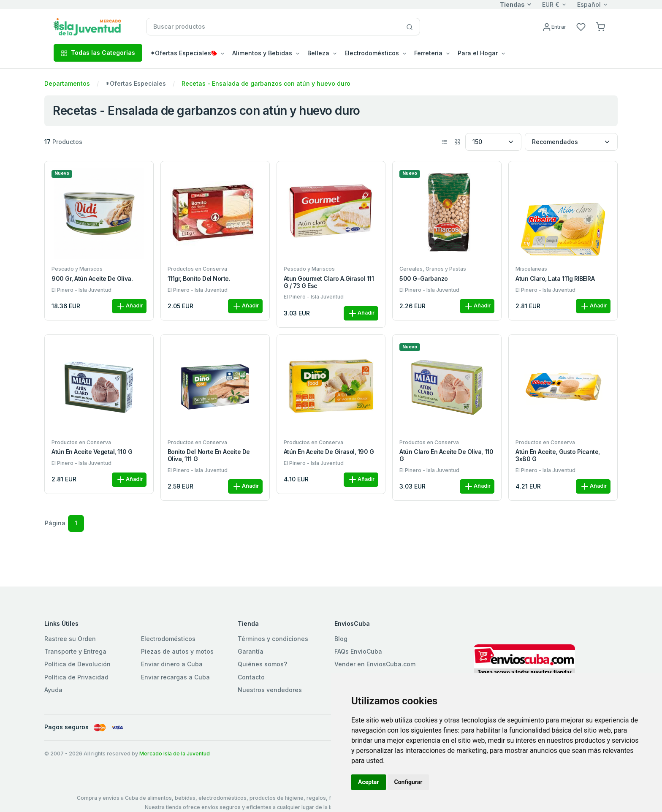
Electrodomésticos (168, 639)
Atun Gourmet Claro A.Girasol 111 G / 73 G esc (329, 282)
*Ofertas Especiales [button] (184, 53)
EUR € (551, 4)
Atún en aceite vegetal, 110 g (92, 452)
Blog (341, 639)
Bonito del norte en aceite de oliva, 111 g (209, 455)
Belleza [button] (318, 53)
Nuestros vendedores (270, 690)
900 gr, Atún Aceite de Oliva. (92, 279)
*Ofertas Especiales (136, 83)
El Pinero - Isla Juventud (81, 290)
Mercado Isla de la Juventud (175, 754)
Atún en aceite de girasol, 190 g (329, 452)
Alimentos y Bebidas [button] (262, 53)
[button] (600, 26)
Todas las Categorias (98, 53)
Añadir (129, 306)
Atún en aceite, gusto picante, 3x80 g (558, 455)
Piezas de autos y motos (177, 651)
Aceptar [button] (369, 782)
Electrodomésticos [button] (372, 53)
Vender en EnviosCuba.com (375, 664)
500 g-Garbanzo (423, 279)
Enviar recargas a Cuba (175, 677)
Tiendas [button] (512, 4)
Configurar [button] (408, 782)
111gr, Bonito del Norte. (199, 279)
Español (589, 4)
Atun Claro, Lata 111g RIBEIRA (555, 279)
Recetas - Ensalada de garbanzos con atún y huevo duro (266, 83)
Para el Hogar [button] (478, 53)
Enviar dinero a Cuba (172, 664)
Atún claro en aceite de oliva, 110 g (446, 455)
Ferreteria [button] (428, 53)
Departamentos (67, 83)
